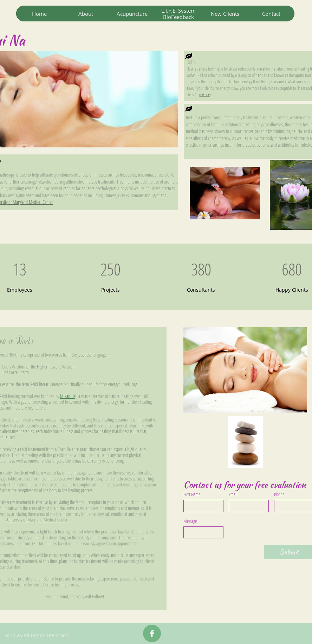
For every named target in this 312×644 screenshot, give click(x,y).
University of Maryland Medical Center (37, 520)
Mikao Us (68, 396)
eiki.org (206, 94)
